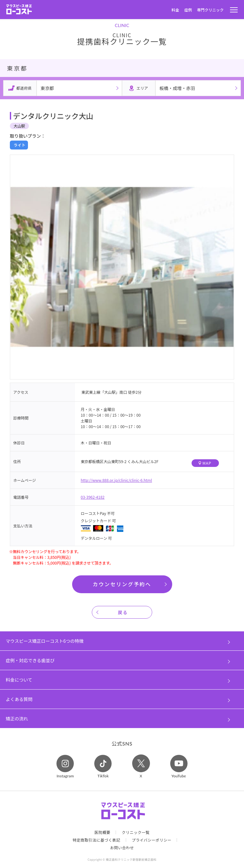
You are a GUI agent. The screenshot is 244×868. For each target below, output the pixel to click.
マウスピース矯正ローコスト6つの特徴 (45, 641)
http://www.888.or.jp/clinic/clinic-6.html (116, 480)
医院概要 (102, 832)
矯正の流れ (17, 719)
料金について (19, 680)
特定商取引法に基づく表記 (97, 840)
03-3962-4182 (93, 497)
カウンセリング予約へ (122, 584)
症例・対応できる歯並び (30, 660)
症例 (188, 10)
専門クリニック (210, 10)
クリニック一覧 (136, 832)
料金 (175, 10)
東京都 (47, 88)
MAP (205, 463)
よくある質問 (19, 699)
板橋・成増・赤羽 (177, 88)
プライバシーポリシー (152, 840)
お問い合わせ (122, 848)
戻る (123, 612)
